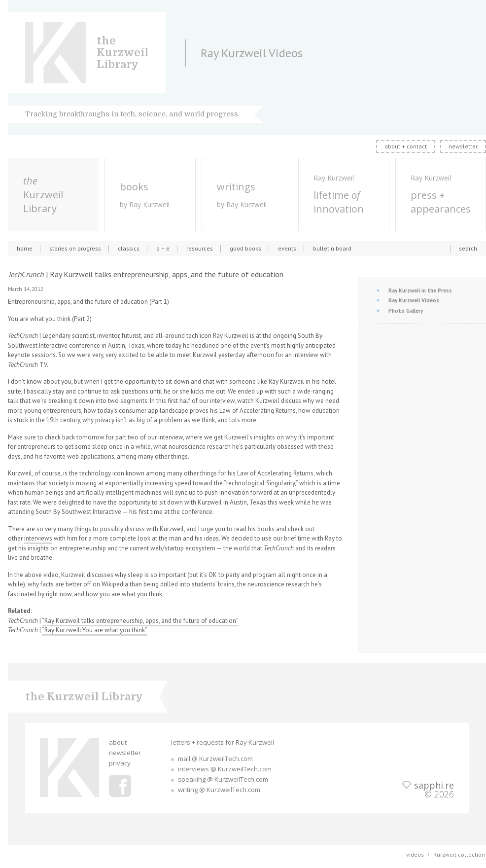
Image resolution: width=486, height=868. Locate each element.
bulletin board (332, 248)
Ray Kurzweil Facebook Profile (120, 786)
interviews (38, 538)
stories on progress (75, 248)
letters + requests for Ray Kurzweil (223, 742)
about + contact (406, 146)
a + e (163, 248)
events (287, 248)
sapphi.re (434, 785)
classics (129, 248)
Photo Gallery (406, 311)
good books (245, 248)
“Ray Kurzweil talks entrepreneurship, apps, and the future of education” (140, 621)
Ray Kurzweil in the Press (420, 290)
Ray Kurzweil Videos (414, 300)
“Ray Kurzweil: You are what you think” (95, 630)
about (118, 742)
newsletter (463, 146)
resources (200, 248)
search (468, 248)
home (25, 248)
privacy (120, 763)
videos (415, 854)
